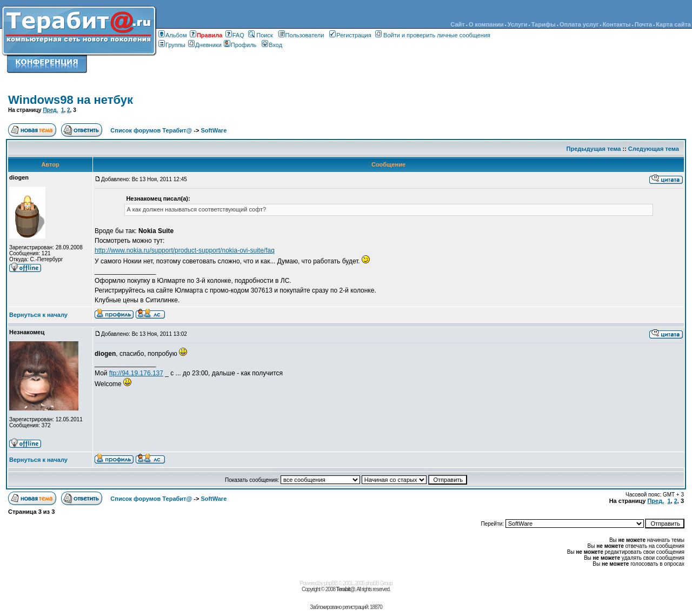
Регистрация (350, 35)
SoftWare (214, 130)
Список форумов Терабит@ (151, 130)
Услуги (518, 24)
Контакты (617, 24)
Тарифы (544, 24)
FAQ (235, 35)
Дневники (206, 45)
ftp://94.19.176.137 (136, 373)
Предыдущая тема (594, 149)
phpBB (331, 583)
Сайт (457, 24)
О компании (486, 24)
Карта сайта (673, 24)
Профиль (240, 45)
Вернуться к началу (38, 315)
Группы (172, 45)
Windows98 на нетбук (71, 100)
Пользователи (301, 35)
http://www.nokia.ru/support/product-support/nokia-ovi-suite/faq (185, 250)
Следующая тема (654, 149)
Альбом (172, 35)
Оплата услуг (579, 24)
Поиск (260, 35)
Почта (643, 24)
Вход (272, 45)
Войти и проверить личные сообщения (433, 35)
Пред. (50, 110)
